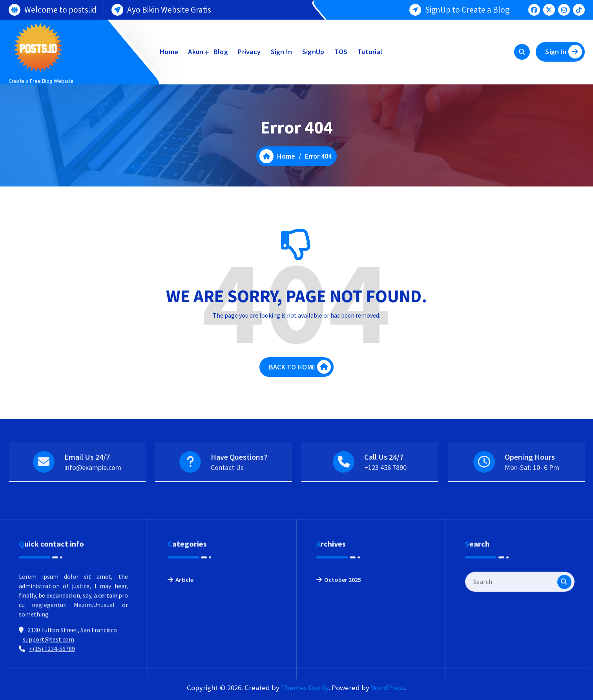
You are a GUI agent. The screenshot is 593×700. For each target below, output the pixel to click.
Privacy (249, 52)
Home (169, 52)
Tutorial (370, 52)
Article (184, 652)
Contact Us (227, 486)
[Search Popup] (522, 52)
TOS (341, 52)
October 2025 (343, 652)
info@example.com (93, 486)
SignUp (313, 52)
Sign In (282, 52)
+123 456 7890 (385, 486)
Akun (196, 52)
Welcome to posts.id (60, 8)
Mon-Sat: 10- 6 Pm (532, 486)
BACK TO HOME (300, 374)
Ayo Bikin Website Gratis (169, 8)
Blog (221, 52)
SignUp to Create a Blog (467, 8)
